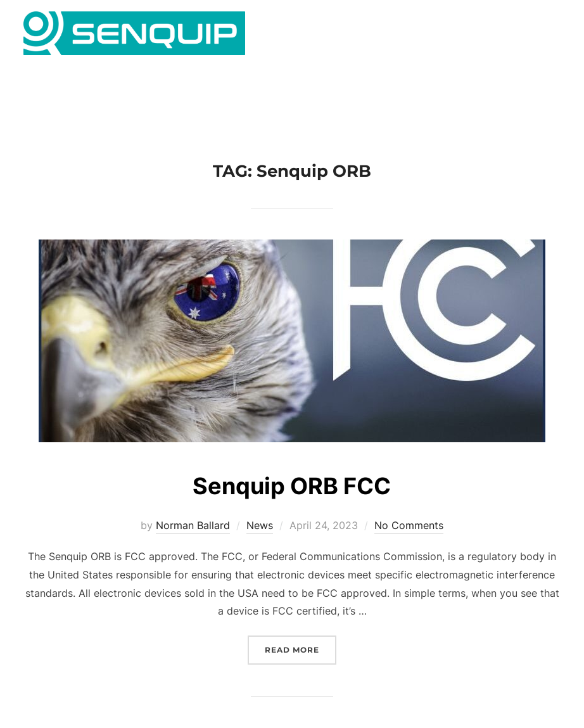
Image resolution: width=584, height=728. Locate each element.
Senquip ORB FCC (291, 503)
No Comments (409, 543)
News (260, 543)
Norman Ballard (193, 543)
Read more (301, 666)
